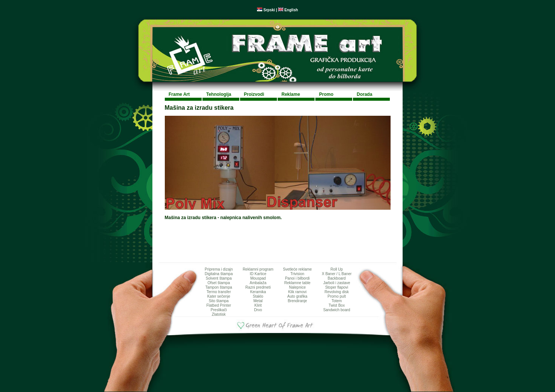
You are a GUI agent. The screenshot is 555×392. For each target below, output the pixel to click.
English (288, 10)
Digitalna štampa (219, 274)
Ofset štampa (219, 283)
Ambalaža (258, 283)
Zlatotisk (219, 314)
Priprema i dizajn (219, 269)
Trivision (297, 274)
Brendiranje (297, 301)
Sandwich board (337, 310)
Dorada (364, 94)
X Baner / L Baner (337, 274)
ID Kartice (258, 274)
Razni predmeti (258, 287)
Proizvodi (254, 94)
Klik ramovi (297, 292)
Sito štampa (219, 301)
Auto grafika (297, 296)
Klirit (258, 305)
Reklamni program (258, 269)
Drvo (258, 310)
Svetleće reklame (297, 269)
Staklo (258, 296)
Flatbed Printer (219, 305)
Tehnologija (219, 94)
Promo (326, 94)
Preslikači (219, 310)
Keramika (258, 292)
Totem (337, 301)
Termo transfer (219, 292)
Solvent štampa (219, 278)
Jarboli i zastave (337, 283)
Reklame (291, 94)
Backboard (337, 278)
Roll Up (337, 269)
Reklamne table (297, 283)
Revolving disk (337, 292)
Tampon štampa (219, 287)
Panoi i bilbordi (297, 278)
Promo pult (337, 296)
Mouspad (258, 278)
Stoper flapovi (337, 287)
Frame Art (179, 94)
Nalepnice (297, 287)
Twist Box (337, 305)
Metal (258, 301)
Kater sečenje (219, 296)
